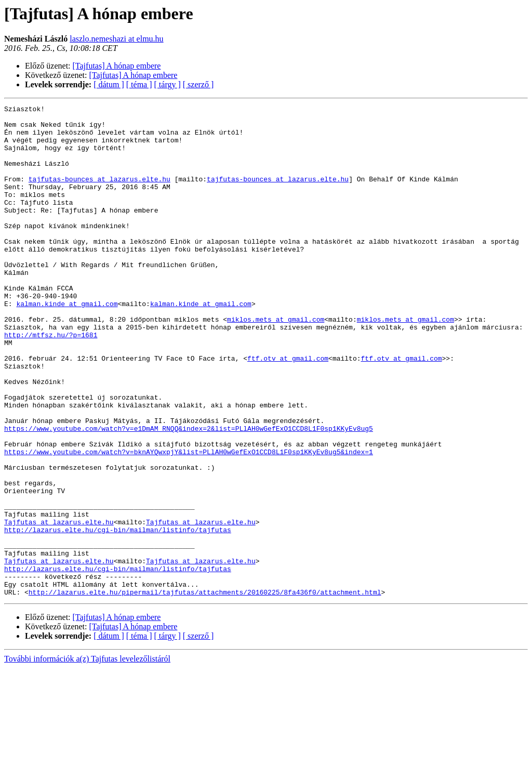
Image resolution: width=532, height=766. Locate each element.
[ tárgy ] (168, 84)
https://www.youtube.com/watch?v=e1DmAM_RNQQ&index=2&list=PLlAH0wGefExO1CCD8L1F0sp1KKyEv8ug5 (189, 494)
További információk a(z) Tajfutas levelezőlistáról (87, 757)
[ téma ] (139, 84)
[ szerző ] (198, 84)
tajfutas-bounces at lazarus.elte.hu (99, 194)
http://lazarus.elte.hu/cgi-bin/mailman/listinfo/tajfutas (118, 615)
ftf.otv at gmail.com (288, 410)
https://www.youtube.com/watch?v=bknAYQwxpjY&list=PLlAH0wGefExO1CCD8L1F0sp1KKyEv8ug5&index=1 (189, 522)
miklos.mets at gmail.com (276, 363)
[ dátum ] (109, 84)
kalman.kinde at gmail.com (67, 344)
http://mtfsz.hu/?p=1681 (51, 381)
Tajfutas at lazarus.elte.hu (59, 606)
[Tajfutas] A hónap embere (117, 66)
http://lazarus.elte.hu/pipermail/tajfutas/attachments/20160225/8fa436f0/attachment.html (205, 690)
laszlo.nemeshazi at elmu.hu (116, 39)
